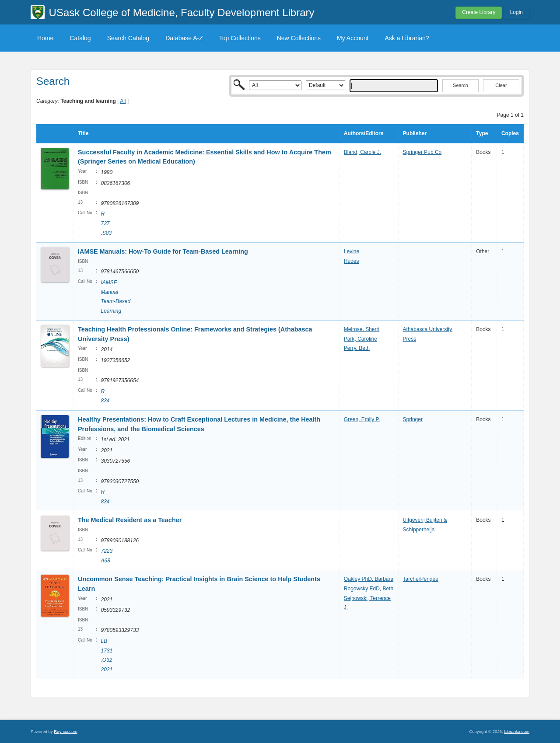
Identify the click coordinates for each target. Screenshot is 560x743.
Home (45, 38)
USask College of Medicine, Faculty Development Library (182, 12)
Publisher (415, 133)
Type (482, 133)
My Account (353, 38)
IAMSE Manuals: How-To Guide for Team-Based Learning (163, 251)
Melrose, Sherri (362, 329)
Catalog (80, 38)
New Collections (299, 38)
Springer (413, 419)
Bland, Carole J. (362, 152)
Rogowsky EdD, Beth (369, 589)
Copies (510, 133)
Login (516, 12)
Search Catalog (128, 38)
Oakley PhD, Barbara (369, 579)
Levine (352, 251)
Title (83, 133)
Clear (501, 85)
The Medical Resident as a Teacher (130, 520)
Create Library (479, 12)
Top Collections (240, 38)
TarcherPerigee (421, 579)
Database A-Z (184, 38)
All (123, 101)
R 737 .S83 (106, 223)
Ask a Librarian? (407, 38)
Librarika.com (517, 731)
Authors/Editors (364, 133)
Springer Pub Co (422, 152)
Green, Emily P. (362, 419)
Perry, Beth (357, 348)
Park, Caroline (360, 339)
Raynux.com (65, 731)
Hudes (352, 261)
